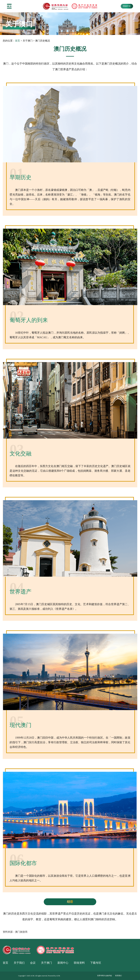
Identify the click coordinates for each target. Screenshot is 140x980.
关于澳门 (46, 963)
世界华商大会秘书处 (105, 976)
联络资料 (79, 963)
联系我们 (119, 976)
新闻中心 (63, 963)
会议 (33, 963)
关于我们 (19, 963)
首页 (17, 41)
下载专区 (96, 963)
